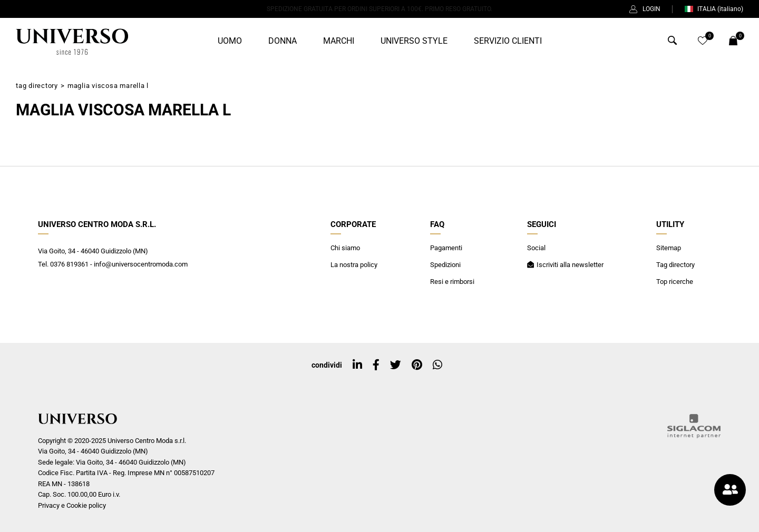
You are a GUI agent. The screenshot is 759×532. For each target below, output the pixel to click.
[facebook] (376, 365)
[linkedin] (357, 365)
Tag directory (37, 86)
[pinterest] (417, 365)
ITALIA (714, 9)
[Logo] (72, 42)
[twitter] (396, 365)
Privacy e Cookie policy (72, 505)
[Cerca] (672, 43)
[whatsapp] (437, 365)
